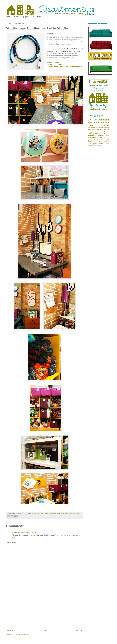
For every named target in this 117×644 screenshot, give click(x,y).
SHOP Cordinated (56, 64)
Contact (15, 17)
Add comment (11, 543)
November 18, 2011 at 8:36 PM (26, 532)
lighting (90, 140)
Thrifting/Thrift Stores (98, 134)
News (99, 127)
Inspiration (92, 127)
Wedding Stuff (93, 142)
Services (102, 146)
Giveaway (105, 127)
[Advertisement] (44, 612)
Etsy (97, 125)
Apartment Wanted (96, 136)
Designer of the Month (37, 514)
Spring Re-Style (98, 144)
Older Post (79, 631)
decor (91, 125)
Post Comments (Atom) (22, 634)
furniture (105, 122)
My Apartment (101, 120)
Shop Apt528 (25, 17)
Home (8, 17)
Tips (100, 138)
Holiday (106, 138)
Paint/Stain (92, 129)
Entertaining (97, 146)
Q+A (107, 140)
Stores (106, 132)
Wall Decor (104, 125)
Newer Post (10, 631)
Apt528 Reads (99, 140)
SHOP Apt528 (54, 62)
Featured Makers (49, 514)
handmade (57, 514)
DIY (33, 17)
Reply (14, 538)
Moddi (101, 142)
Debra (14, 532)
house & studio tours (67, 514)
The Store (76, 514)
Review (100, 129)
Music (39, 17)
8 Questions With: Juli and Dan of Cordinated (66, 66)
